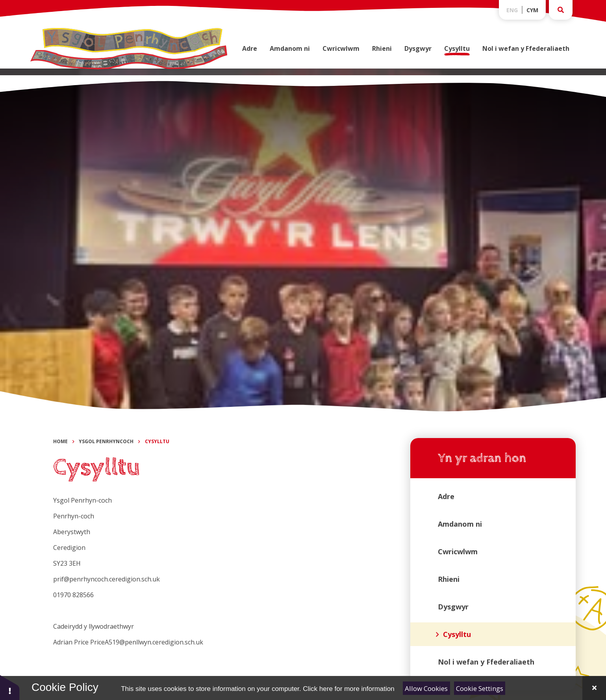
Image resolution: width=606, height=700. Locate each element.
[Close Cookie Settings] (594, 688)
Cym (532, 10)
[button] (10, 687)
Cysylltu (157, 441)
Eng (512, 10)
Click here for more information (348, 689)
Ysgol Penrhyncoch (106, 441)
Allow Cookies (426, 688)
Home (60, 441)
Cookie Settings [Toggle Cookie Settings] (480, 688)
